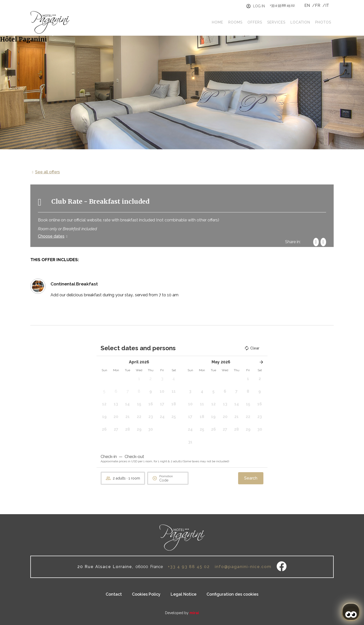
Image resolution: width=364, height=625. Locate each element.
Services (276, 22)
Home (218, 22)
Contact (114, 594)
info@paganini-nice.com (243, 567)
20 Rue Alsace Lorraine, (105, 567)
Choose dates (51, 236)
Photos (323, 22)
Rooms (235, 22)
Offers (255, 22)
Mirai (194, 613)
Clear (252, 348)
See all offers (48, 172)
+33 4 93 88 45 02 (282, 6)
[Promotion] (171, 480)
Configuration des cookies (232, 594)
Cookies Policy (146, 594)
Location (300, 22)
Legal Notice (184, 594)
